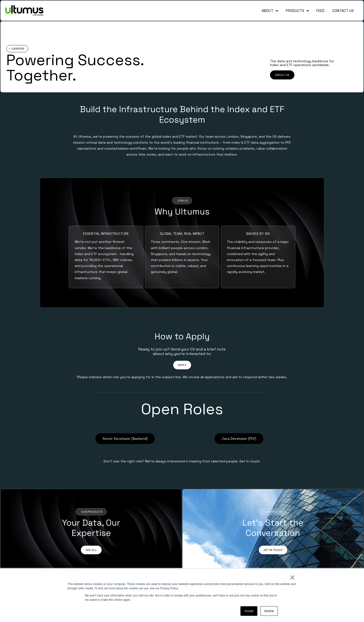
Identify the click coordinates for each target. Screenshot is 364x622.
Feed (320, 11)
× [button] (292, 577)
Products (295, 11)
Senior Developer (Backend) (125, 439)
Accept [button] (249, 611)
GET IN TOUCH (273, 550)
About (268, 11)
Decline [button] (269, 611)
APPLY (182, 365)
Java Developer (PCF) (239, 439)
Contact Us (343, 11)
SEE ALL (91, 550)
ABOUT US (282, 75)
